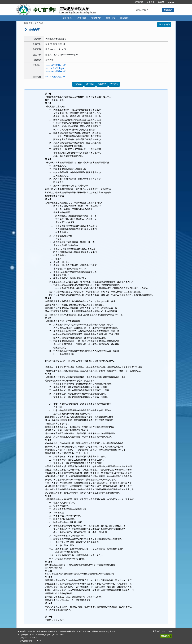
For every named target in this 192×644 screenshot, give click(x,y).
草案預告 (110, 18)
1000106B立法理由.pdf (55, 65)
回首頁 (161, 2)
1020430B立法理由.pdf (55, 71)
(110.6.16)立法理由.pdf (55, 77)
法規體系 (82, 18)
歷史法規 (114, 84)
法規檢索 (96, 18)
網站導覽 (139, 2)
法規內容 (78, 84)
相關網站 (125, 18)
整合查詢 (168, 10)
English (171, 2)
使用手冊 (150, 2)
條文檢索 (90, 84)
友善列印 (164, 25)
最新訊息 (67, 18)
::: (130, 2)
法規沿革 (102, 84)
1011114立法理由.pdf (55, 68)
